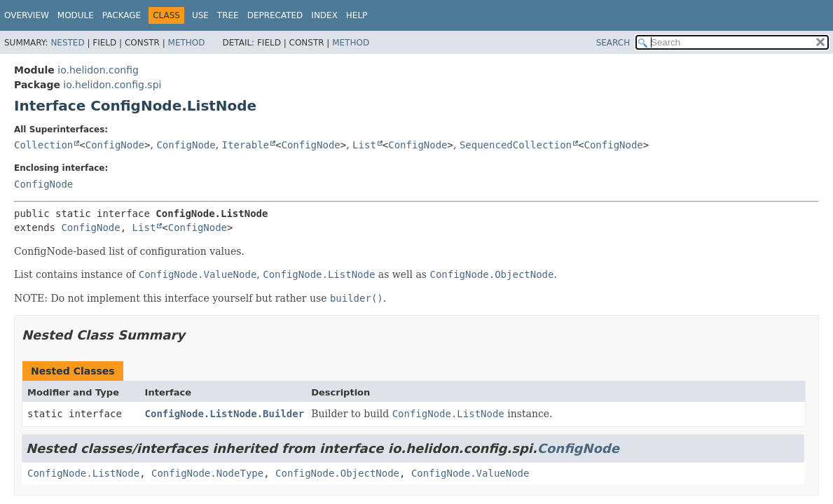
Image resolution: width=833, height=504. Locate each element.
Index (324, 15)
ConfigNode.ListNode (83, 473)
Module (76, 15)
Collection (43, 145)
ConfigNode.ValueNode (470, 473)
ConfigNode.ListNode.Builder (225, 414)
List (364, 145)
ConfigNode (115, 145)
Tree (228, 15)
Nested (67, 43)
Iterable (246, 145)
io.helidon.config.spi (112, 85)
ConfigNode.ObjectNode (337, 473)
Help (357, 15)
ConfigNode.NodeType (207, 473)
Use (200, 15)
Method (187, 43)
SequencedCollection (516, 145)
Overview (27, 15)
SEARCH (613, 43)
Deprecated (275, 15)
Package (122, 15)
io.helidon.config (98, 70)
